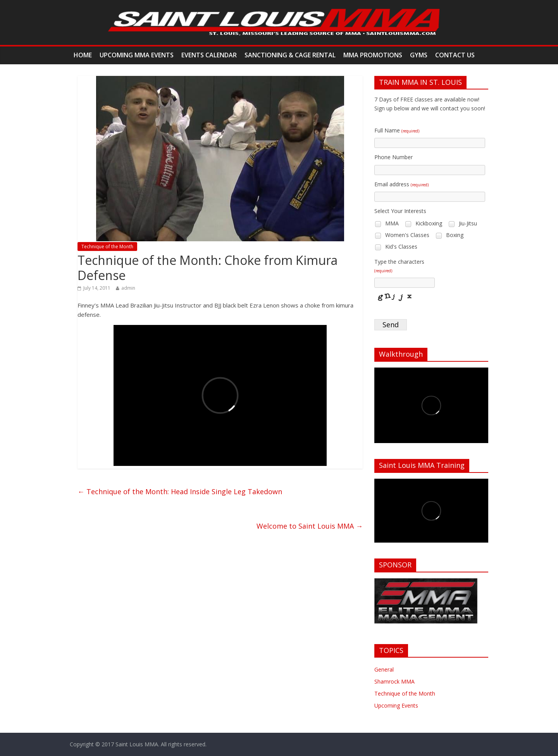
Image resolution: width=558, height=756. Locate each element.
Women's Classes (402, 235)
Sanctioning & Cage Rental (290, 55)
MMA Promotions (373, 55)
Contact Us (455, 55)
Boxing (449, 235)
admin (128, 288)
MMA (387, 224)
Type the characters (399, 266)
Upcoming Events (396, 705)
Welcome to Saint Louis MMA (310, 526)
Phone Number (394, 157)
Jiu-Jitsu (462, 224)
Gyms (419, 55)
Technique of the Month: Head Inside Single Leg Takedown (180, 491)
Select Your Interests (400, 211)
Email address (401, 184)
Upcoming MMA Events (137, 55)
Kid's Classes (396, 247)
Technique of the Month (107, 247)
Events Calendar (209, 55)
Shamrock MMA (394, 681)
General (384, 669)
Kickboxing (423, 224)
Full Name (397, 130)
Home (83, 55)
